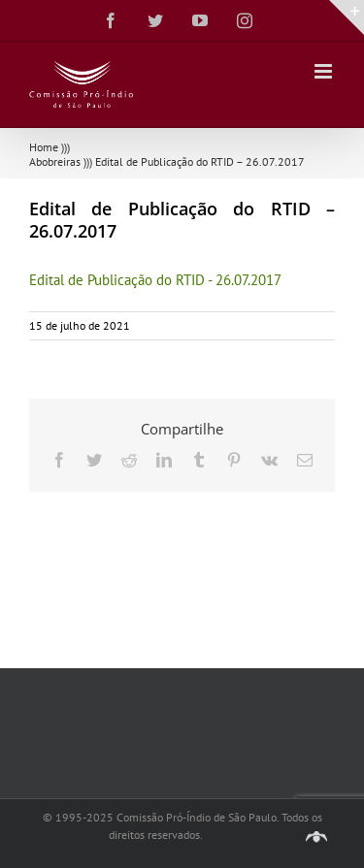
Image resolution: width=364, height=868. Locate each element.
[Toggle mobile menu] (325, 71)
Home (44, 147)
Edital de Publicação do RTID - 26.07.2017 (155, 280)
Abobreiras (55, 161)
